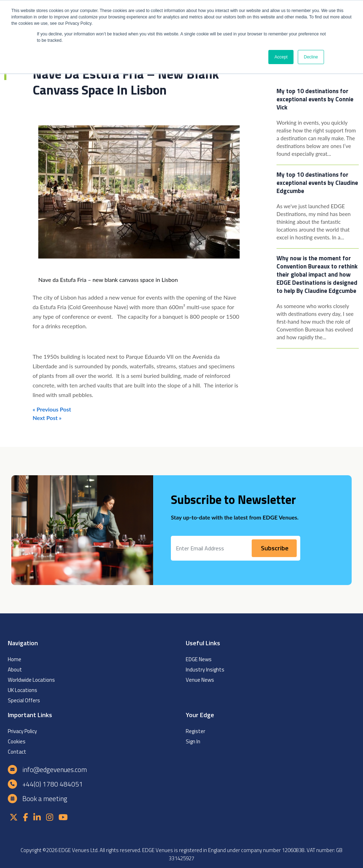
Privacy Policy (22, 731)
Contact (17, 752)
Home (15, 659)
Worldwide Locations (31, 680)
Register (196, 731)
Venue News (200, 680)
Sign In (193, 741)
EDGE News (199, 659)
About (15, 670)
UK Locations (23, 690)
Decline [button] (311, 57)
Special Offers (24, 700)
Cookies (17, 741)
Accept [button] (281, 57)
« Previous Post (52, 409)
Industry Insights (205, 670)
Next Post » (47, 418)
